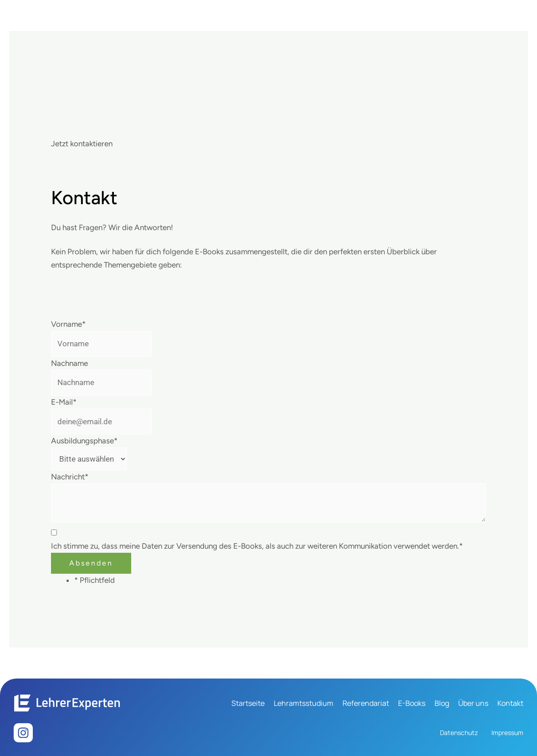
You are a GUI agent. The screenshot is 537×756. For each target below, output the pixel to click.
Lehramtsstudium (304, 703)
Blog (442, 703)
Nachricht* (70, 477)
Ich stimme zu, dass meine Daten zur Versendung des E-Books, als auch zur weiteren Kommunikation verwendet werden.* (257, 546)
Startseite (248, 703)
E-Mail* (64, 402)
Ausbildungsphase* (84, 441)
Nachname (69, 363)
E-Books (412, 703)
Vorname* (68, 324)
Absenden (91, 563)
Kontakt (510, 703)
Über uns (473, 703)
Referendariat (366, 703)
